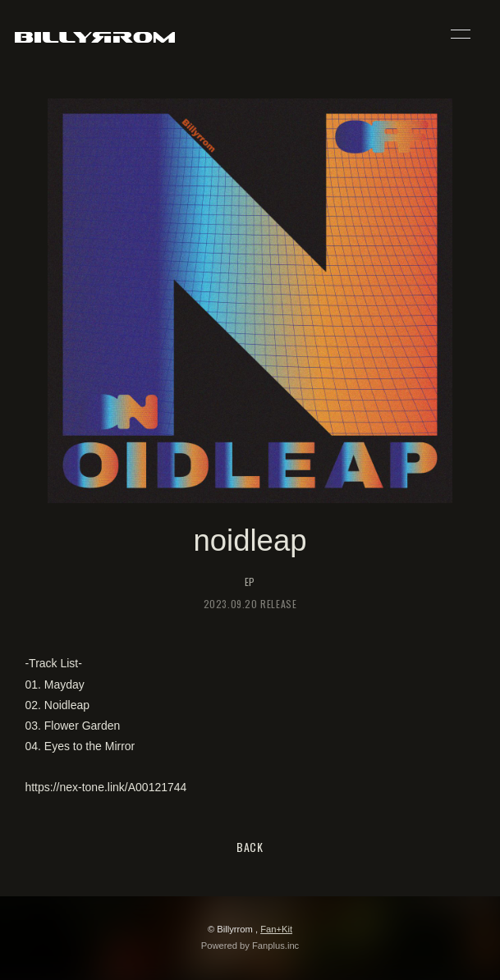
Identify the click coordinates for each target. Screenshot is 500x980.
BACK (250, 847)
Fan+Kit (276, 929)
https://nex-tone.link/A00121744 (106, 787)
